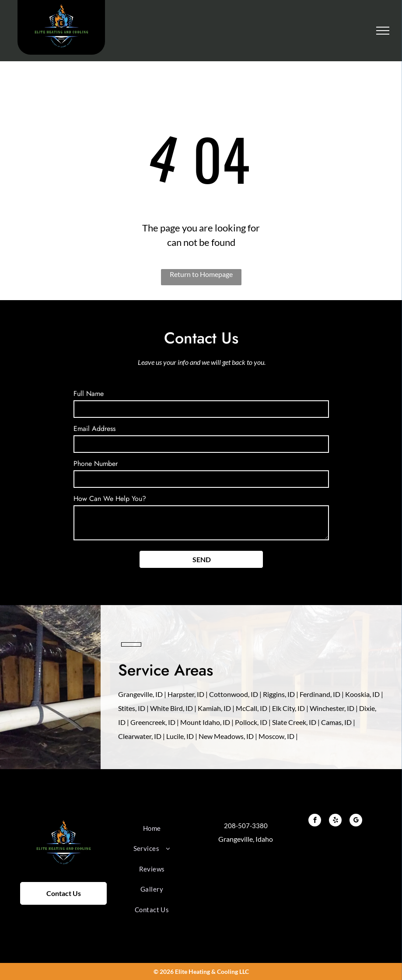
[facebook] (315, 821)
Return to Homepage (201, 274)
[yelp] (335, 821)
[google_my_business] (356, 821)
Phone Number (96, 464)
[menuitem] (152, 828)
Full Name (89, 394)
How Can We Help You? (110, 499)
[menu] (383, 31)
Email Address (94, 429)
